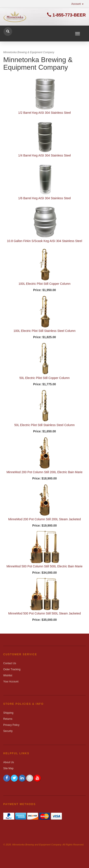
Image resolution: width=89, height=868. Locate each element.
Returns (8, 719)
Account (77, 4)
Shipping (8, 713)
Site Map (8, 768)
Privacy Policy (11, 725)
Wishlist (8, 675)
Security (8, 731)
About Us (9, 762)
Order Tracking (12, 669)
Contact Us (10, 663)
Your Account (11, 682)
